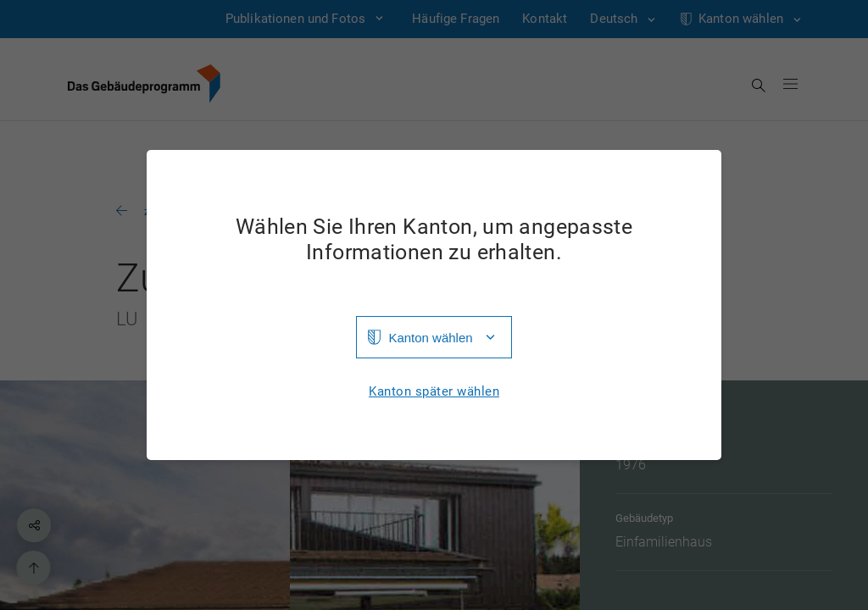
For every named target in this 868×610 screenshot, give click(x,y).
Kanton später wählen (434, 392)
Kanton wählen (430, 338)
